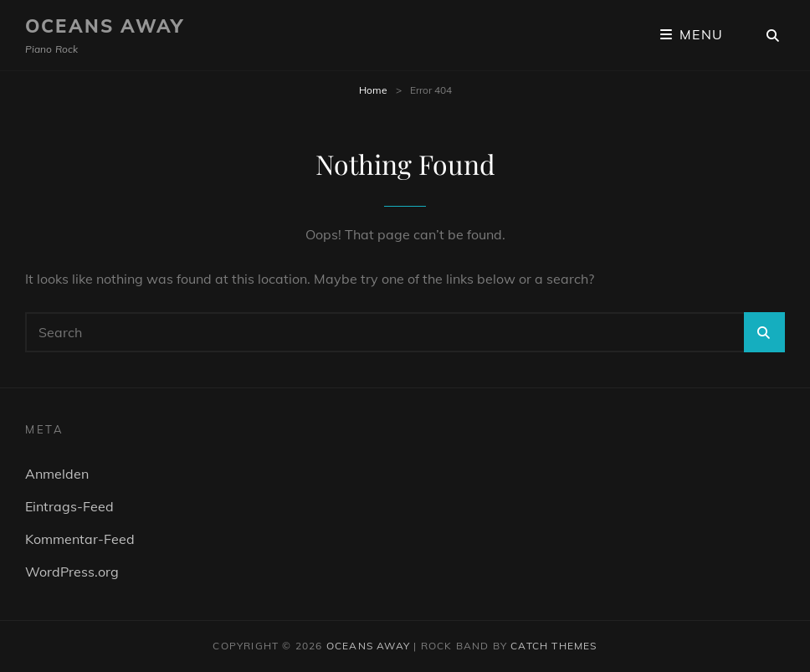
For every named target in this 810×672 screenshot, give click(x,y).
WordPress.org (72, 572)
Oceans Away (105, 26)
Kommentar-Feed (80, 539)
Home (373, 90)
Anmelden (57, 474)
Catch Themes (554, 646)
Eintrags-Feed (69, 506)
